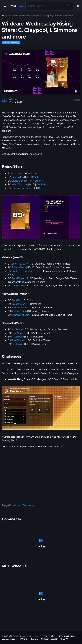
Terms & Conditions (67, 636)
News (4, 16)
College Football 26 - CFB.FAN (55, 639)
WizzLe (13, 99)
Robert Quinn (19, 267)
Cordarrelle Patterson (23, 271)
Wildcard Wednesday (11, 43)
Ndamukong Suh (20, 315)
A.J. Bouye (17, 329)
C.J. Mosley (18, 344)
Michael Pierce (19, 311)
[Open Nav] (5, 6)
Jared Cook (18, 286)
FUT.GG (24, 639)
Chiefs (36, 177)
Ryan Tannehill (19, 340)
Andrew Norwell (20, 308)
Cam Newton (18, 333)
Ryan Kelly (17, 300)
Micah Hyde (18, 337)
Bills (39, 188)
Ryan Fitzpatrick (20, 278)
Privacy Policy (49, 636)
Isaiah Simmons (20, 184)
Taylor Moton (18, 304)
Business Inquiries (10, 639)
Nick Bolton (18, 177)
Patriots (33, 173)
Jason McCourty (20, 264)
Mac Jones (16, 173)
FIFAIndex (34, 639)
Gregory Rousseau (21, 188)
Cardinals (41, 184)
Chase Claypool (20, 181)
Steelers (39, 181)
